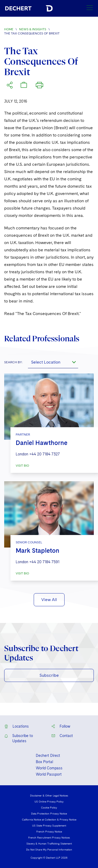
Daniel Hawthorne (42, 443)
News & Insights (33, 29)
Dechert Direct (48, 756)
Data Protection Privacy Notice (49, 813)
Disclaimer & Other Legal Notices (49, 795)
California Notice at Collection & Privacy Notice (49, 819)
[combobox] (53, 362)
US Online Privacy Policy (49, 801)
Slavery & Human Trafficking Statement (49, 843)
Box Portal (44, 762)
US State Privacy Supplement (49, 825)
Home (9, 29)
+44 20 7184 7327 (45, 454)
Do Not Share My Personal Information (49, 849)
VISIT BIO (22, 466)
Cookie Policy (49, 807)
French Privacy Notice (49, 831)
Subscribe (49, 675)
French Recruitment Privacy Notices (49, 837)
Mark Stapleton (38, 551)
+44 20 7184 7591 (44, 562)
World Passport (49, 774)
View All (49, 600)
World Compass (49, 768)
